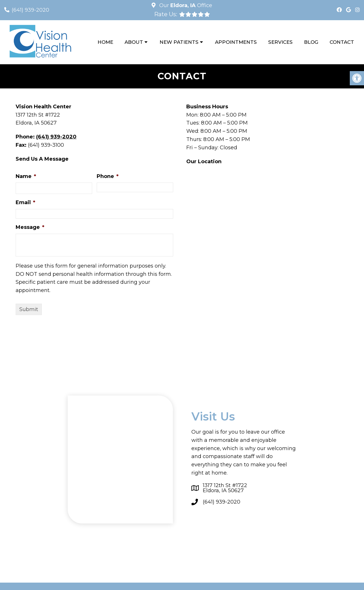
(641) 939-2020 (30, 10)
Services (280, 42)
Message (30, 227)
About (134, 42)
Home (105, 42)
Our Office (185, 5)
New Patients (179, 42)
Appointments (236, 42)
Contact (342, 42)
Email (25, 202)
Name (26, 176)
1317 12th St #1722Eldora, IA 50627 (225, 488)
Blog (311, 42)
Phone (108, 176)
